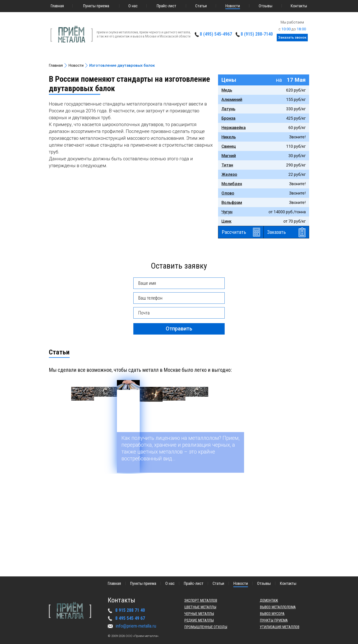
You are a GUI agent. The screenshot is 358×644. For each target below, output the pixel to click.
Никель (229, 137)
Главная (57, 6)
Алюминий (232, 99)
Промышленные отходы (206, 627)
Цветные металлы (200, 607)
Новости (233, 6)
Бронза (228, 118)
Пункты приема (96, 6)
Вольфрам (232, 202)
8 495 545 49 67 (130, 618)
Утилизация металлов (280, 627)
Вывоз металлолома (278, 607)
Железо (229, 174)
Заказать (276, 232)
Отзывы (266, 6)
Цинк (226, 221)
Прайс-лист (166, 6)
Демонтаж (269, 600)
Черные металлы (199, 614)
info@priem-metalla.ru (136, 626)
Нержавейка (234, 128)
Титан (227, 165)
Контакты (299, 6)
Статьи (201, 6)
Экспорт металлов (201, 600)
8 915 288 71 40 (130, 610)
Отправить (179, 329)
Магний (229, 156)
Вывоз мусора (272, 614)
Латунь (228, 109)
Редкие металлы (199, 620)
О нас (133, 6)
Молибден (232, 184)
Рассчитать (234, 232)
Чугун (227, 212)
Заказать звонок (292, 37)
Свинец (229, 146)
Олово (228, 193)
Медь (227, 90)
